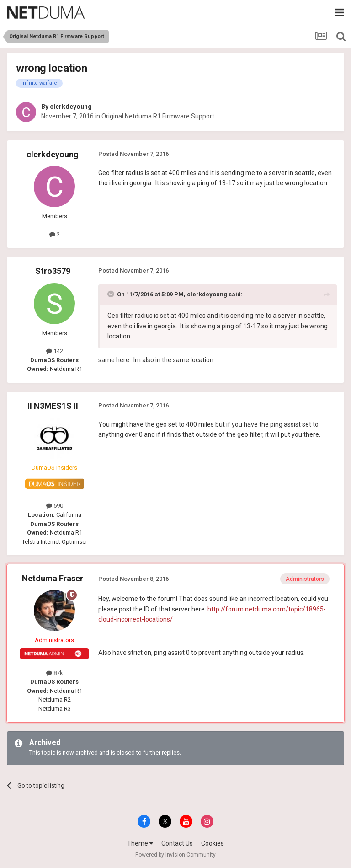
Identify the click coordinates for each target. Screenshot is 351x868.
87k (55, 673)
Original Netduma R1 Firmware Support (158, 116)
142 (55, 351)
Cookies (213, 843)
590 (55, 506)
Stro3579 (53, 271)
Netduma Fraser (53, 578)
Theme (140, 843)
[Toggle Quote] (112, 294)
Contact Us (177, 843)
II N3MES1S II (53, 406)
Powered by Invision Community (175, 855)
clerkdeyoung (71, 107)
